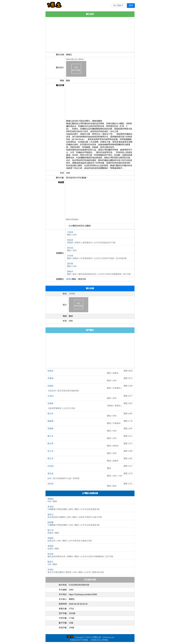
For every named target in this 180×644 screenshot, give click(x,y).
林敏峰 (50, 538)
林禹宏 (50, 371)
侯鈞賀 (50, 484)
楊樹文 (50, 562)
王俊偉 (70, 232)
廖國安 (69, 279)
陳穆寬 (50, 421)
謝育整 (70, 264)
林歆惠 (70, 240)
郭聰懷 (50, 429)
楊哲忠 (50, 514)
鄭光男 (50, 444)
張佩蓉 (50, 403)
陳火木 (50, 436)
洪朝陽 (72, 294)
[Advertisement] (90, 35)
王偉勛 (50, 396)
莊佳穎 (50, 466)
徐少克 (50, 451)
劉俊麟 (50, 522)
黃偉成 (50, 507)
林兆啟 (50, 554)
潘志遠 (50, 474)
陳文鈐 (50, 414)
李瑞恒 (50, 570)
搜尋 (131, 5)
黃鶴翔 (50, 546)
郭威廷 (50, 386)
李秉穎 (50, 378)
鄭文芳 (50, 459)
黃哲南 (70, 248)
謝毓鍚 (50, 499)
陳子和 (50, 530)
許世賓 (70, 256)
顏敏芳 (70, 271)
